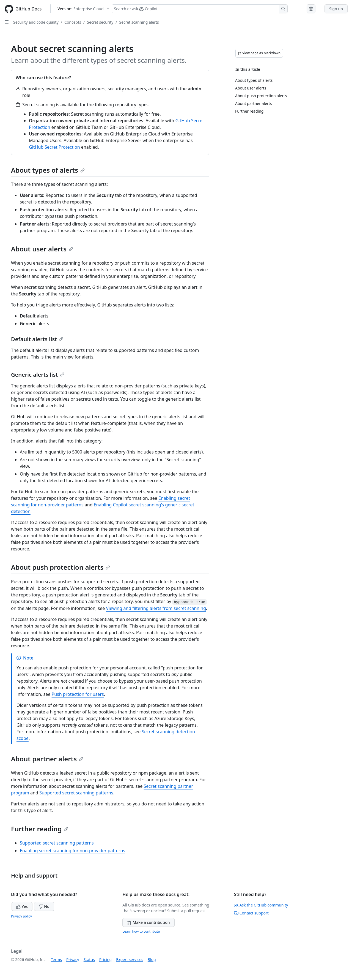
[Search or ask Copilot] (200, 9)
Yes (22, 906)
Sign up (336, 9)
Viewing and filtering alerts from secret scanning (156, 608)
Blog (152, 959)
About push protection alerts (61, 567)
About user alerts (42, 249)
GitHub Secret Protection (54, 147)
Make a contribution (148, 922)
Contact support (251, 913)
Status (89, 959)
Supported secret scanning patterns (76, 793)
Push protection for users (78, 694)
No (44, 906)
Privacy (73, 959)
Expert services (130, 959)
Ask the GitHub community (261, 905)
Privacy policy (21, 916)
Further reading (40, 829)
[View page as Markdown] (259, 53)
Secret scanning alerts (139, 22)
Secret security (100, 22)
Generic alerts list (38, 375)
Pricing (105, 959)
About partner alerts (47, 759)
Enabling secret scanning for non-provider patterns (72, 851)
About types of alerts (48, 170)
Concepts (73, 22)
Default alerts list (37, 339)
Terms (56, 959)
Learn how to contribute (141, 931)
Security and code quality (36, 22)
